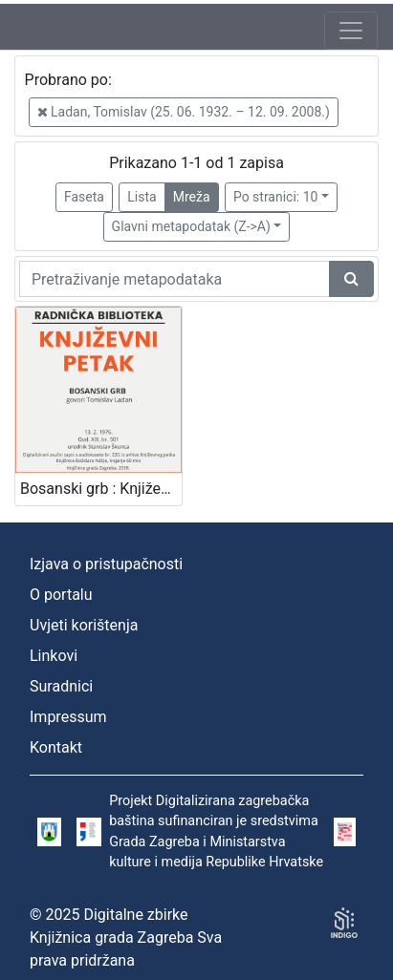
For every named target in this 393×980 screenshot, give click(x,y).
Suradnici (61, 686)
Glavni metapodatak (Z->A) (191, 226)
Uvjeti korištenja (84, 625)
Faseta (84, 197)
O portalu (61, 595)
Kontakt (56, 747)
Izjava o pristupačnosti (106, 564)
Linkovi (54, 656)
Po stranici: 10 (276, 197)
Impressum (68, 717)
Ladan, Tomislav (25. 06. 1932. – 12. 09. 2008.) (184, 112)
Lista (142, 197)
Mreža (192, 197)
